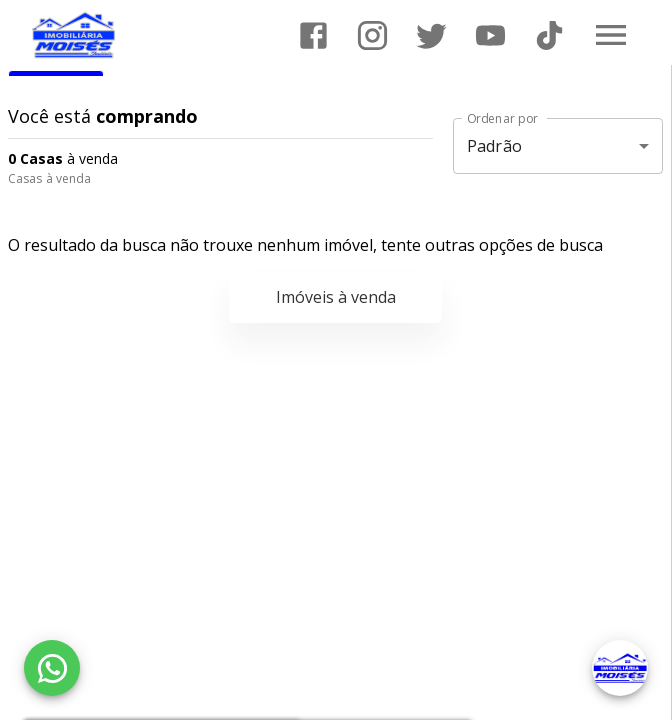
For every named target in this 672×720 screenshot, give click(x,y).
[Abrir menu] (611, 35)
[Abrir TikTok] (549, 35)
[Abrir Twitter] (431, 35)
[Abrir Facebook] (313, 35)
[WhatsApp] (52, 668)
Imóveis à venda (336, 297)
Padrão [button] (494, 146)
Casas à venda (49, 178)
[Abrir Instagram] (372, 35)
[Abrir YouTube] (490, 35)
